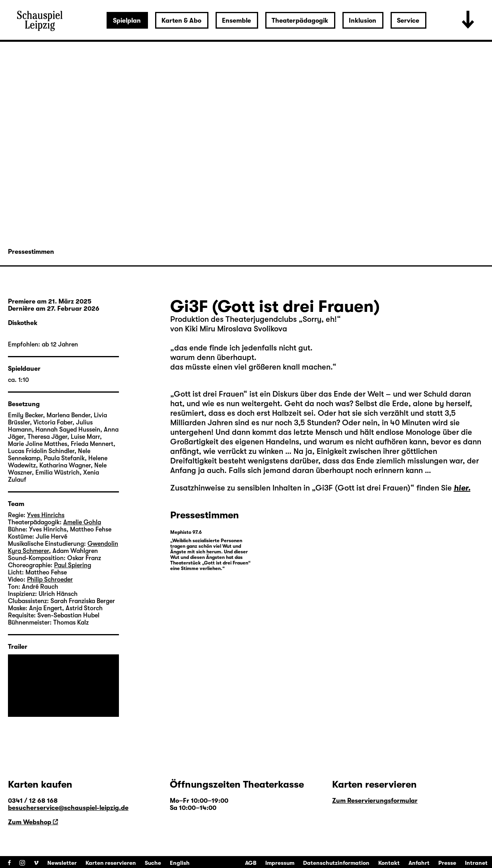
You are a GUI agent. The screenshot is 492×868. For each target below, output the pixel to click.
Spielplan (127, 21)
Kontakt (389, 863)
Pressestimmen (31, 252)
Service (408, 21)
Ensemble (236, 21)
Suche (153, 863)
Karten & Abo (181, 21)
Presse (447, 863)
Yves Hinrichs (46, 515)
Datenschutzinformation (336, 863)
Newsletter (62, 863)
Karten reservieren (111, 863)
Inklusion (363, 21)
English (180, 863)
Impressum (280, 863)
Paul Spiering (73, 565)
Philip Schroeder (50, 580)
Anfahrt (419, 863)
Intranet (476, 863)
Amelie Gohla (82, 522)
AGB (251, 863)
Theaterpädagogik (300, 21)
